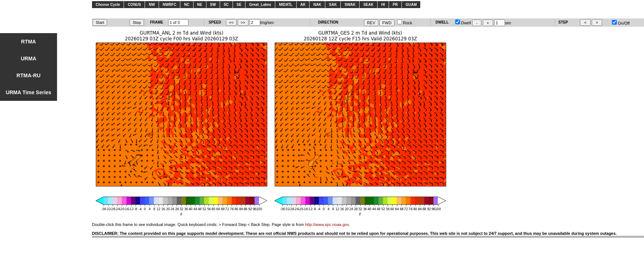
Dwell (463, 23)
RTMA (28, 42)
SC (226, 5)
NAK (317, 5)
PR (395, 5)
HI (383, 5)
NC (187, 5)
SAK (333, 5)
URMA (29, 59)
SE (239, 5)
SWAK (350, 5)
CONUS (134, 5)
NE (200, 5)
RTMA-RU (29, 75)
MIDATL (286, 5)
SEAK (368, 5)
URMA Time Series (29, 92)
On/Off (621, 23)
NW (152, 5)
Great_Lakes (260, 5)
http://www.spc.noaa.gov (327, 225)
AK (303, 5)
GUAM (411, 5)
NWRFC (169, 5)
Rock (405, 23)
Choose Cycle (108, 5)
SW (213, 5)
